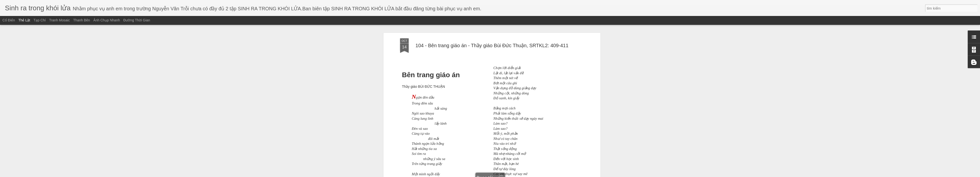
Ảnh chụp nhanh (107, 20)
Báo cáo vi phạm (523, 174)
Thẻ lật (24, 20)
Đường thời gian (137, 20)
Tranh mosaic (60, 20)
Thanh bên (82, 20)
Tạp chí (40, 20)
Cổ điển (9, 20)
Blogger (507, 174)
